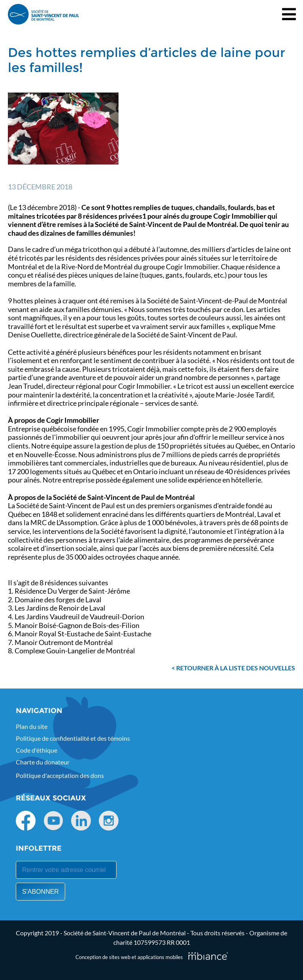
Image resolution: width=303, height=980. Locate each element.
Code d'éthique (37, 750)
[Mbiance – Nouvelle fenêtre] (208, 956)
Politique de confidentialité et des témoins (73, 738)
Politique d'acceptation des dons (60, 775)
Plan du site (32, 726)
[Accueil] (43, 14)
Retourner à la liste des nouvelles (236, 668)
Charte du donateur (43, 762)
